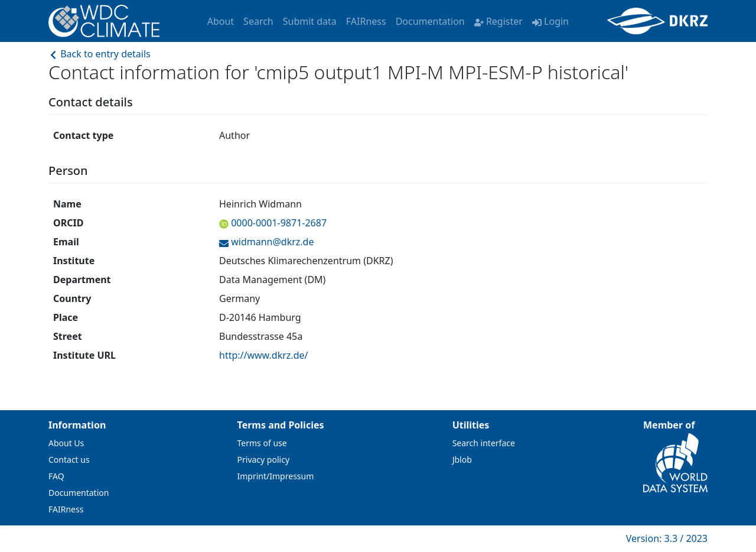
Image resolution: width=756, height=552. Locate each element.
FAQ (56, 476)
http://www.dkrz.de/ (263, 355)
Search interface (484, 443)
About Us (66, 443)
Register (498, 21)
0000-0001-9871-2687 (278, 223)
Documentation (430, 21)
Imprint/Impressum (276, 476)
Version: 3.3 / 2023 (667, 538)
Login (550, 21)
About (221, 21)
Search (258, 21)
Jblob (462, 460)
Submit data (310, 21)
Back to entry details (100, 54)
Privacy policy (264, 460)
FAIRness (366, 21)
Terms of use (262, 443)
